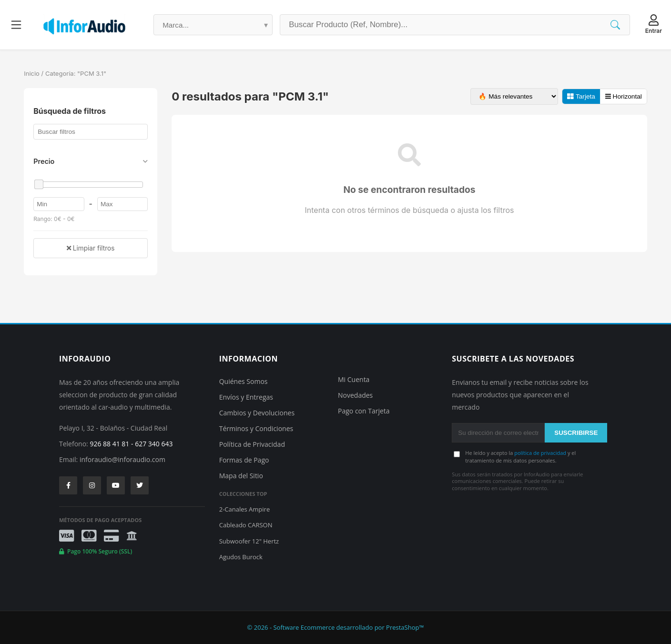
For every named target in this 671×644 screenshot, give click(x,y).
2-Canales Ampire (244, 509)
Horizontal (624, 96)
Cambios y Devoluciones (257, 413)
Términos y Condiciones (256, 428)
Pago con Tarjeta (364, 411)
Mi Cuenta (354, 379)
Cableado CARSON (246, 525)
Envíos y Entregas (246, 397)
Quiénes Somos (244, 381)
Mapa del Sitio (241, 476)
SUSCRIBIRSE (576, 433)
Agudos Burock (241, 557)
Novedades (355, 395)
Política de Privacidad (252, 444)
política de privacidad (540, 453)
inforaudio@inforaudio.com (122, 459)
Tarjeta (581, 96)
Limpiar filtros (91, 248)
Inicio (32, 73)
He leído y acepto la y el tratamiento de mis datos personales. (520, 456)
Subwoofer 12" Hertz (249, 541)
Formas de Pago (244, 460)
